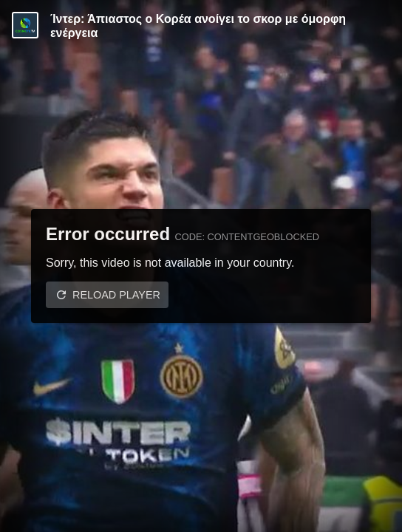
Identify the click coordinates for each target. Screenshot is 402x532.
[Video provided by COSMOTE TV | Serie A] (25, 25)
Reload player (116, 295)
